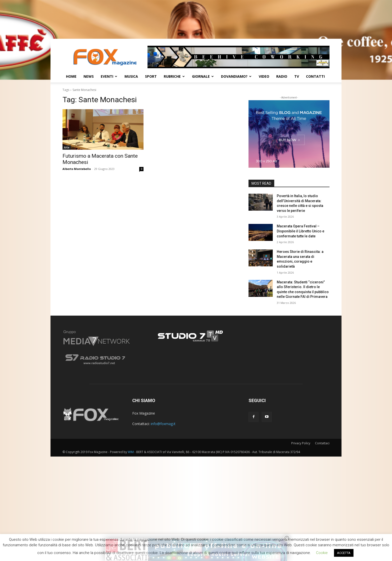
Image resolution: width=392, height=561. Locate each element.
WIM (131, 452)
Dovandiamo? (236, 76)
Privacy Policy (301, 443)
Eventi (109, 76)
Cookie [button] (322, 553)
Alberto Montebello (77, 169)
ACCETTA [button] (344, 553)
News (89, 76)
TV (297, 76)
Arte (67, 147)
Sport (151, 76)
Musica (131, 76)
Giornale (203, 76)
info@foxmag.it (163, 424)
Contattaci (322, 443)
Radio (282, 76)
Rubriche (174, 76)
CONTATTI (315, 76)
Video (264, 76)
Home (71, 76)
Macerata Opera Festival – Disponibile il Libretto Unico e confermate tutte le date (300, 231)
